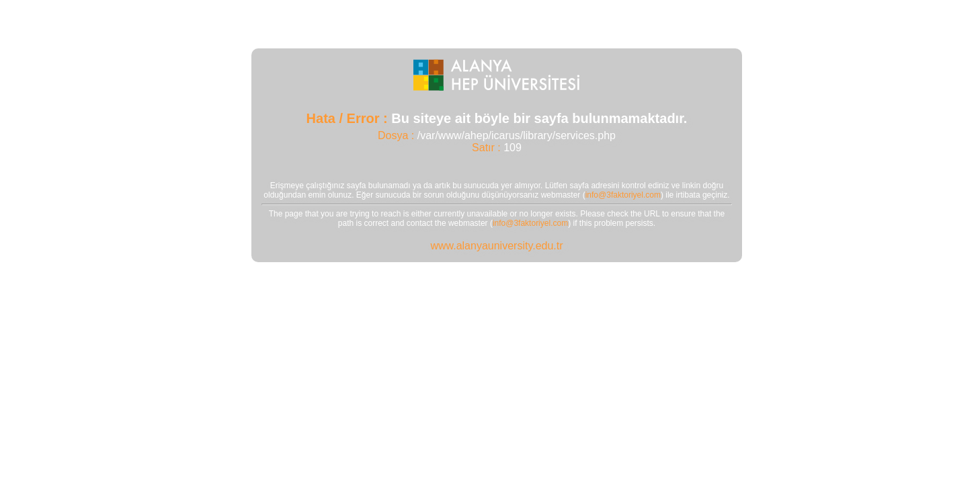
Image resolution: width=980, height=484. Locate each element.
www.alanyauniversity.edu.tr (496, 246)
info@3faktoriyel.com (623, 195)
